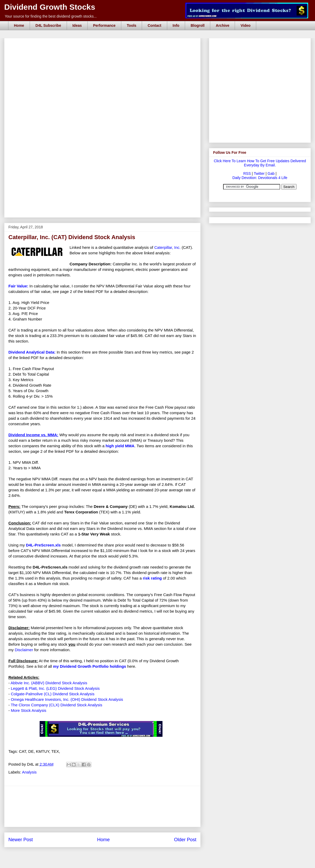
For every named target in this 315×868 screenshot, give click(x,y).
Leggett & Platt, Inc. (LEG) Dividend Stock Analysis (55, 688)
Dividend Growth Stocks (50, 7)
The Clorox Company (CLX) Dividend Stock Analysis (56, 705)
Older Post (185, 840)
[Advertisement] (102, 177)
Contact (154, 25)
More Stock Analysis (28, 710)
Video (245, 25)
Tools (132, 25)
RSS (247, 173)
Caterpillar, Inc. (167, 247)
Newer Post (21, 840)
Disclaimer (24, 650)
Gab (271, 173)
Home (19, 25)
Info (176, 25)
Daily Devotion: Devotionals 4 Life (260, 178)
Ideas (77, 25)
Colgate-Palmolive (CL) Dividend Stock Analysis (52, 694)
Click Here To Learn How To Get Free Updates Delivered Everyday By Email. (260, 163)
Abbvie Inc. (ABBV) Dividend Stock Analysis (49, 683)
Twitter (259, 173)
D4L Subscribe (48, 25)
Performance (104, 25)
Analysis (29, 772)
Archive (222, 25)
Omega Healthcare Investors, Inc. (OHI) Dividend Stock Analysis (67, 699)
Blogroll (198, 25)
